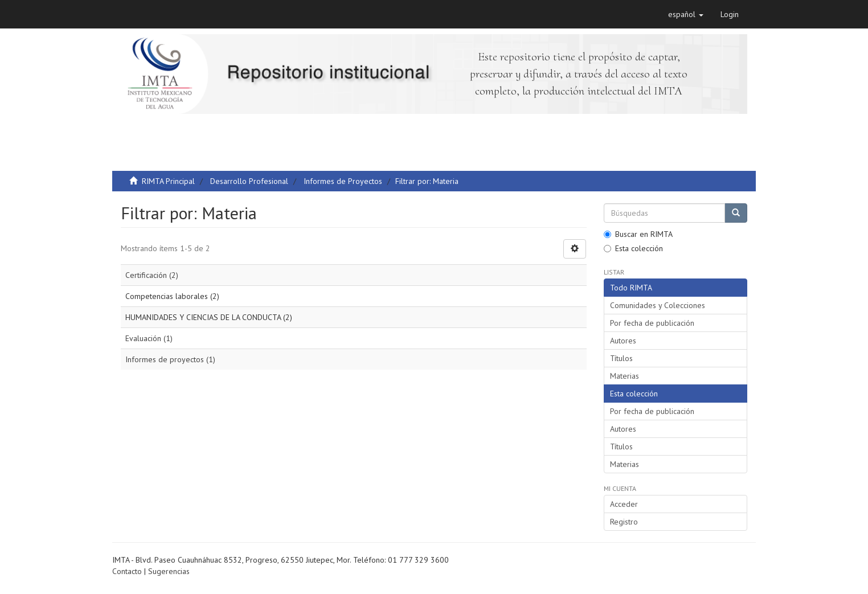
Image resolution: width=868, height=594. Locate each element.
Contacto (127, 571)
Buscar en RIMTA (638, 234)
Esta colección (633, 248)
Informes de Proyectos (343, 181)
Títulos (621, 358)
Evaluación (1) (149, 338)
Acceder (624, 504)
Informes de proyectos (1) (170, 359)
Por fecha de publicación (652, 323)
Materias (625, 376)
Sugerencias (169, 571)
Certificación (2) (152, 275)
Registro (624, 522)
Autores (623, 341)
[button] (686, 14)
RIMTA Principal (168, 181)
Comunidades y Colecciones (658, 305)
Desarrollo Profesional (249, 181)
